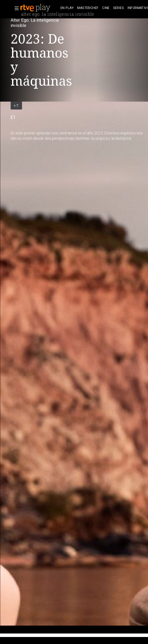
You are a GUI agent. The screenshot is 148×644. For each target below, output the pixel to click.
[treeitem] (67, 8)
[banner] (39, 8)
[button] (15, 8)
